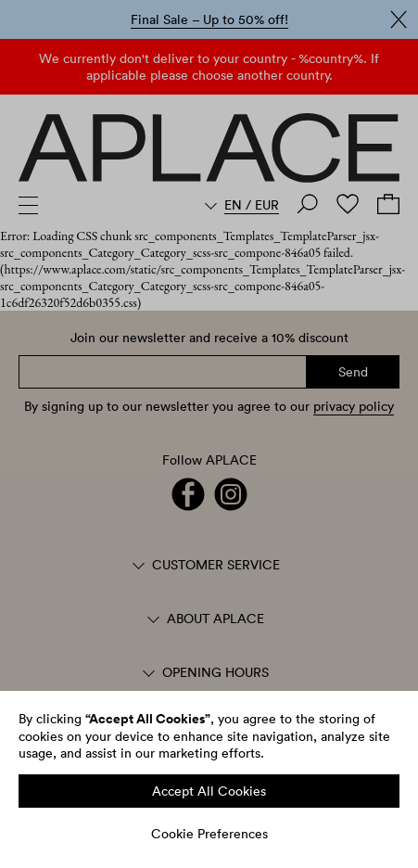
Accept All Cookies (209, 791)
